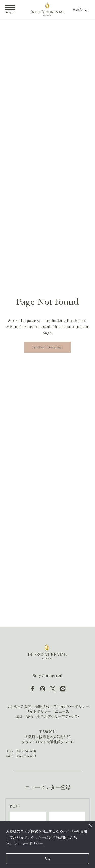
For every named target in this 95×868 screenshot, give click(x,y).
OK (47, 858)
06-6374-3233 (26, 756)
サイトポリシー (39, 711)
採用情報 (42, 706)
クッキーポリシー (29, 844)
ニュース (62, 711)
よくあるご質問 (19, 706)
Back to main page (48, 347)
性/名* (15, 807)
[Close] (91, 825)
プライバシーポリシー (71, 706)
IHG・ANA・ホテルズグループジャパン (48, 717)
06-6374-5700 (26, 751)
